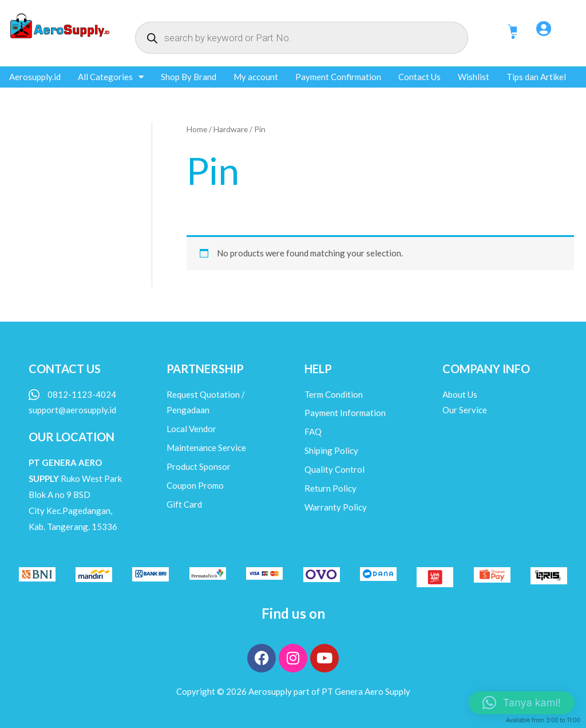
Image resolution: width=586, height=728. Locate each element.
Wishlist (474, 77)
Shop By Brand (189, 77)
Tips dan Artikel (536, 77)
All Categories (111, 77)
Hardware (231, 129)
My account (256, 77)
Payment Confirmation (338, 77)
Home (197, 129)
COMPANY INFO (486, 369)
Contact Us (419, 77)
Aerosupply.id (35, 77)
